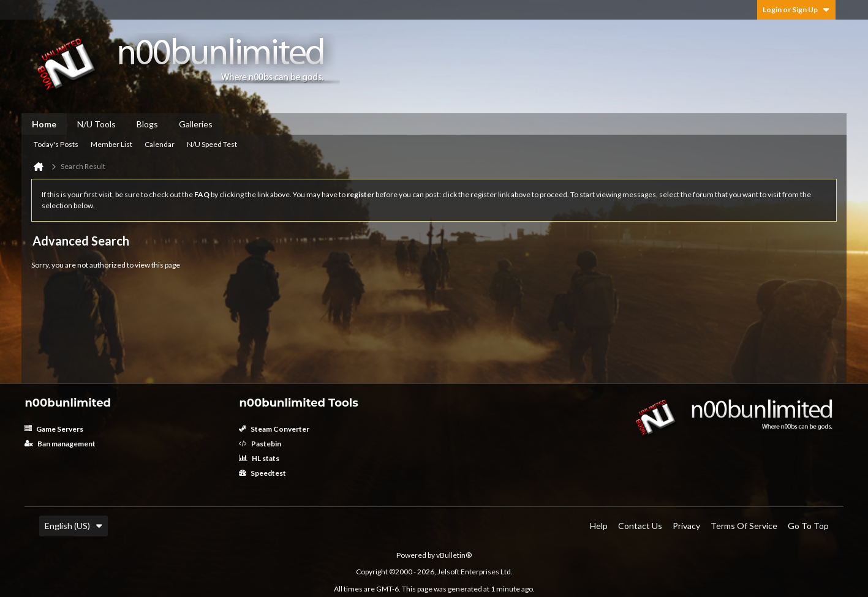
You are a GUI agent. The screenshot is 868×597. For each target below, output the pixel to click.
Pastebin (260, 444)
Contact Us (640, 526)
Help (599, 526)
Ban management (60, 444)
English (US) (74, 526)
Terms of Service (744, 526)
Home (44, 124)
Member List (111, 144)
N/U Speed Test (212, 144)
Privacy (686, 526)
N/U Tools (96, 124)
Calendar (160, 144)
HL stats (259, 458)
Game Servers (54, 429)
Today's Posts (56, 144)
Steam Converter (274, 429)
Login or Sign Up (796, 9)
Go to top (808, 526)
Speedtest (262, 473)
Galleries (196, 124)
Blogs (147, 124)
